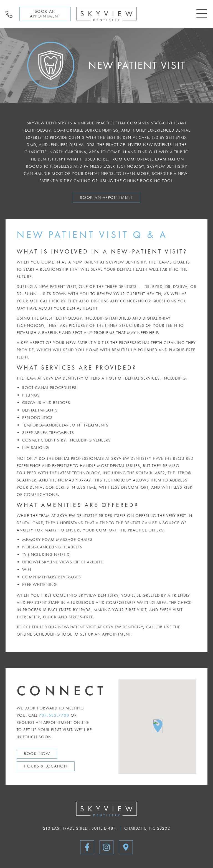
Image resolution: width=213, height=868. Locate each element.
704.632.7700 (54, 715)
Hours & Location (46, 766)
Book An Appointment (107, 197)
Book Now (37, 754)
